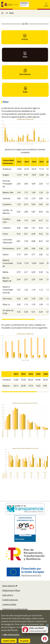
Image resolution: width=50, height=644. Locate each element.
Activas (25, 37)
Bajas (25, 90)
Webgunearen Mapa (11, 590)
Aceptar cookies (9, 641)
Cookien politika (9, 604)
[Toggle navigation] (46, 4)
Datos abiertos (9, 586)
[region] (25, 14)
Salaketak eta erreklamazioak (15, 609)
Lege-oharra (8, 595)
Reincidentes (25, 72)
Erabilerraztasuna (10, 600)
